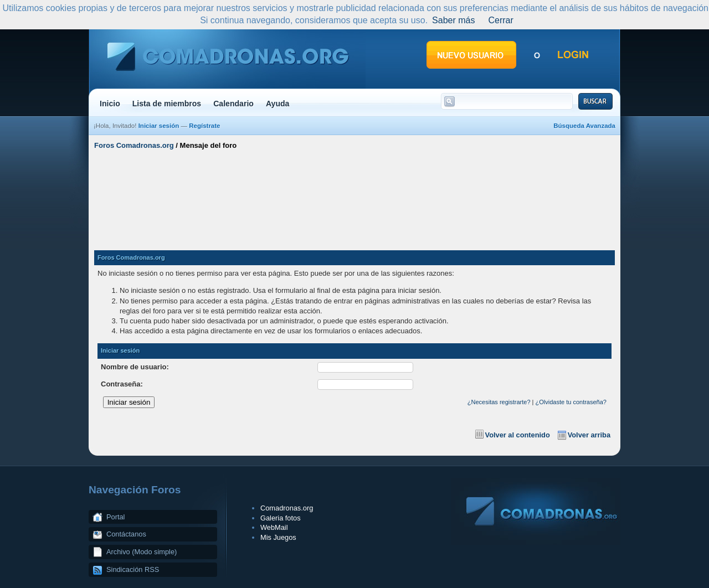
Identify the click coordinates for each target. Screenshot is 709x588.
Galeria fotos (281, 518)
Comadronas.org (287, 508)
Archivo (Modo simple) (142, 552)
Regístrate (204, 126)
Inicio (110, 104)
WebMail (274, 527)
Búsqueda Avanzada (584, 126)
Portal (115, 517)
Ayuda (278, 104)
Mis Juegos (278, 537)
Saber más (453, 20)
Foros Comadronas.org (134, 145)
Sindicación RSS (133, 569)
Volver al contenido (518, 435)
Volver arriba (589, 435)
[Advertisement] (354, 195)
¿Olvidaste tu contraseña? (571, 402)
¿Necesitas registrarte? (499, 402)
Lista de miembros (167, 104)
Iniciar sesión (159, 126)
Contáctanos (126, 534)
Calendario (233, 104)
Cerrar (500, 20)
